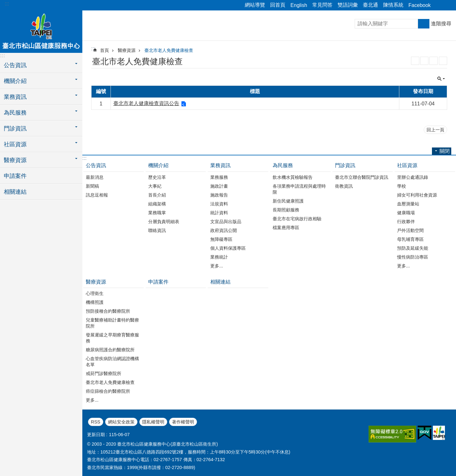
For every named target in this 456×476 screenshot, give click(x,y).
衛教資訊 (344, 186)
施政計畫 (219, 186)
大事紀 (155, 186)
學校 (402, 186)
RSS (415, 61)
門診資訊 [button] (15, 128)
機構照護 (95, 302)
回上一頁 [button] (435, 130)
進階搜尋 (441, 24)
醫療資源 (127, 50)
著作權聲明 (183, 422)
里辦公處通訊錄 (413, 177)
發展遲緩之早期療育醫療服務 (112, 338)
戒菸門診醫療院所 (104, 373)
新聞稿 (92, 186)
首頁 (104, 50)
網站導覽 (255, 5)
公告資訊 (96, 165)
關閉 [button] (439, 5)
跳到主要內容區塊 (3, 3)
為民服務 (283, 165)
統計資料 (219, 213)
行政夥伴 (406, 222)
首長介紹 (157, 195)
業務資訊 (220, 165)
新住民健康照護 (288, 201)
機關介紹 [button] (15, 81)
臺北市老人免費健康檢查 (169, 50)
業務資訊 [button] (15, 97)
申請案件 (15, 176)
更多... (217, 266)
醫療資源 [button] (15, 160)
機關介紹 (158, 165)
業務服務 (219, 177)
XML (424, 61)
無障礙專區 (221, 239)
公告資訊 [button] (15, 65)
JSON (434, 61)
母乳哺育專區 (410, 239)
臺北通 (370, 5)
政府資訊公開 (224, 230)
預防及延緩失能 (413, 248)
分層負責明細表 (164, 222)
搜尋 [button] (424, 24)
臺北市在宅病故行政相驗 (297, 219)
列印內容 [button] (443, 61)
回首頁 (278, 5)
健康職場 (406, 213)
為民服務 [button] (15, 113)
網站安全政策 (121, 422)
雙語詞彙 (348, 5)
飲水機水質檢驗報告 (293, 177)
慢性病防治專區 (413, 257)
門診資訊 (345, 165)
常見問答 (322, 5)
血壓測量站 (408, 204)
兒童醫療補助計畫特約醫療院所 (112, 323)
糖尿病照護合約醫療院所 (110, 350)
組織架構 (157, 204)
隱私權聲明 (153, 422)
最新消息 (95, 177)
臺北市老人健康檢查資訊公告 (146, 103)
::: (7, 4)
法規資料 (219, 204)
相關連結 (15, 192)
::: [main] (93, 49)
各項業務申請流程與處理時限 (299, 189)
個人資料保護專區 (228, 248)
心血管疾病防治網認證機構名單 (112, 362)
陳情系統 (393, 5)
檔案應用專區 (286, 228)
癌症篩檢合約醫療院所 (108, 391)
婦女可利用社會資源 (417, 195)
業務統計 (219, 257)
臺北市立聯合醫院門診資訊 (362, 177)
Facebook (420, 5)
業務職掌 (157, 213)
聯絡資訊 (157, 230)
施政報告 (219, 195)
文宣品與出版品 (226, 222)
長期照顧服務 (286, 210)
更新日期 (96, 435)
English (299, 5)
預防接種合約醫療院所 (108, 311)
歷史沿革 (157, 177)
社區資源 (407, 165)
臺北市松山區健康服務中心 (41, 31)
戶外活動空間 (410, 230)
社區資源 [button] (15, 144)
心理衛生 (95, 293)
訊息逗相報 (97, 195)
